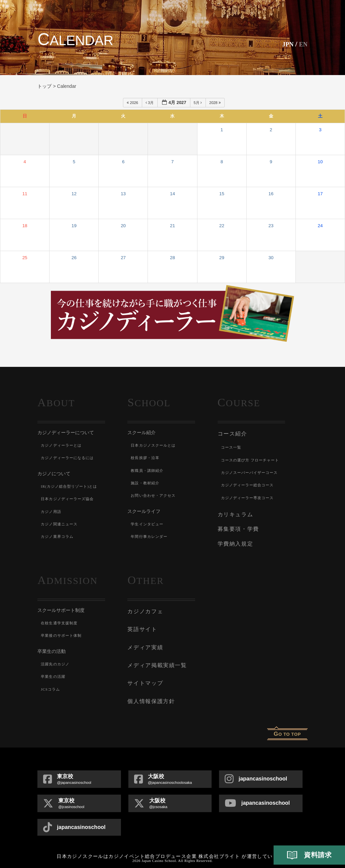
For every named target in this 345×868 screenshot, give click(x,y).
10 (320, 162)
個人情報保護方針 (150, 690)
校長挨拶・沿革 (146, 458)
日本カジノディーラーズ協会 (70, 499)
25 (25, 258)
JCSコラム (51, 685)
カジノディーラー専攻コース (250, 496)
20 (123, 226)
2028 (215, 103)
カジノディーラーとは (63, 445)
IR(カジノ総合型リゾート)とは (72, 486)
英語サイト (141, 623)
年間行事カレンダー (151, 536)
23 (271, 226)
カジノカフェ (144, 606)
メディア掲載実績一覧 (155, 657)
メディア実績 (144, 640)
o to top (287, 722)
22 (222, 226)
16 (271, 194)
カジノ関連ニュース (61, 524)
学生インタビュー (149, 524)
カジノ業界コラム (59, 536)
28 (173, 258)
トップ (44, 86)
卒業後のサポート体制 (63, 631)
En (302, 44)
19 (74, 226)
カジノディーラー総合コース (250, 484)
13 (123, 194)
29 (222, 258)
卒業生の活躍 (54, 672)
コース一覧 (232, 446)
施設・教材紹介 (146, 483)
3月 (150, 103)
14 (173, 194)
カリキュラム (234, 513)
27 (123, 258)
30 (271, 258)
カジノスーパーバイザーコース (252, 471)
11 (25, 194)
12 (74, 194)
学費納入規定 (234, 540)
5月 (198, 103)
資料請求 (309, 855)
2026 (133, 103)
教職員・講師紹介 (149, 471)
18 (25, 226)
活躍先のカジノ (56, 659)
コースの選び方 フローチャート (253, 459)
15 (222, 194)
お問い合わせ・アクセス (155, 495)
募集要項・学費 (237, 526)
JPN (285, 44)
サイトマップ (144, 673)
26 (74, 258)
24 (320, 226)
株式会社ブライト (219, 845)
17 (320, 194)
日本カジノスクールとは (155, 445)
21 (173, 226)
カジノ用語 (52, 512)
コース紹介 (232, 433)
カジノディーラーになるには (70, 458)
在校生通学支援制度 (61, 618)
